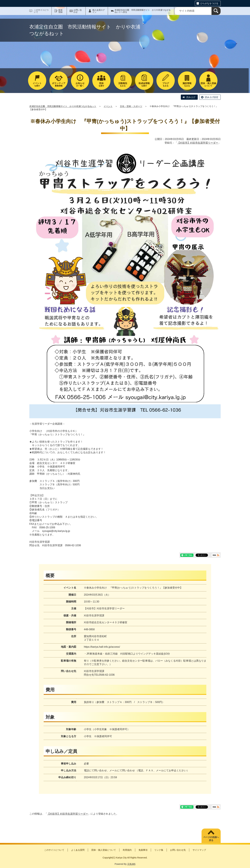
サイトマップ (199, 850)
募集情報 (59, 84)
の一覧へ (80, 84)
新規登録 (60, 11)
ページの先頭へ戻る (211, 839)
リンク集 (159, 850)
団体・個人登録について (104, 850)
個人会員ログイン (99, 11)
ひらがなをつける (209, 3)
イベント (108, 106)
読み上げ (191, 97)
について (208, 84)
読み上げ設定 (212, 97)
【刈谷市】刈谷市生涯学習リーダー (198, 143)
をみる (123, 84)
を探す (37, 84)
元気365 (131, 864)
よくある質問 (78, 850)
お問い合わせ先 (178, 850)
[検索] (216, 11)
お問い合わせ (78, 11)
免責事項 (143, 850)
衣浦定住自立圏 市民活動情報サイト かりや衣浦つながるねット (63, 106)
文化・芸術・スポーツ (131, 106)
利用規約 (127, 850)
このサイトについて (41, 11)
